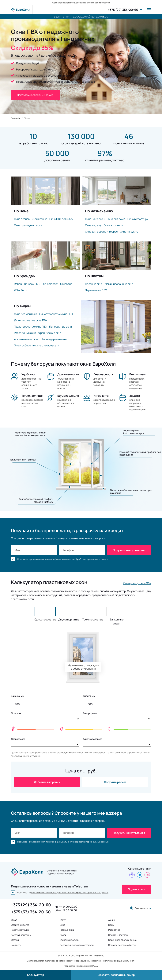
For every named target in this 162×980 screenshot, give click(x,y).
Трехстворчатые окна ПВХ (30, 327)
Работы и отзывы (20, 930)
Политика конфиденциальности (119, 961)
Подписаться (136, 889)
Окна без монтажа (26, 314)
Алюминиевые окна (26, 339)
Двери (63, 935)
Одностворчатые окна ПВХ (56, 314)
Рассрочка (114, 930)
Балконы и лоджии (69, 940)
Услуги (63, 920)
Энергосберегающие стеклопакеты (37, 345)
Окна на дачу (93, 225)
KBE (39, 284)
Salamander (51, 284)
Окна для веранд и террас (101, 231)
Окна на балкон (95, 219)
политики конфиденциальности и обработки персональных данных (75, 559)
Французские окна (50, 333)
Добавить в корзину (47, 782)
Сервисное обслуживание (122, 940)
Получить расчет (115, 782)
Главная (16, 118)
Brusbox (29, 284)
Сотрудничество (20, 925)
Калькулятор (36, 975)
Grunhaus (66, 284)
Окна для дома (116, 219)
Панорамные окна (60, 327)
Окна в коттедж (113, 225)
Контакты (16, 945)
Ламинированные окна (119, 284)
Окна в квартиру (138, 219)
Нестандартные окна (54, 339)
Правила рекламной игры (122, 945)
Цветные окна (94, 284)
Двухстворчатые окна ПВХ (31, 320)
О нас (14, 920)
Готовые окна (67, 930)
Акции (112, 920)
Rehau (18, 284)
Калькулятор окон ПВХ (137, 583)
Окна (62, 925)
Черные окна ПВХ (96, 290)
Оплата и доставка (118, 935)
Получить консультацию (129, 550)
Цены (111, 925)
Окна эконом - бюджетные (31, 219)
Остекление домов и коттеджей (77, 945)
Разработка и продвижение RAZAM (81, 966)
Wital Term (21, 290)
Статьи (15, 940)
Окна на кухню (129, 231)
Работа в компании (21, 935)
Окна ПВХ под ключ (61, 219)
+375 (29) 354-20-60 (123, 10)
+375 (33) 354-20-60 (31, 912)
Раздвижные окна (25, 333)
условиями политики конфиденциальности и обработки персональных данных (69, 892)
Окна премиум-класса (28, 225)
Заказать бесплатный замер (117, 975)
